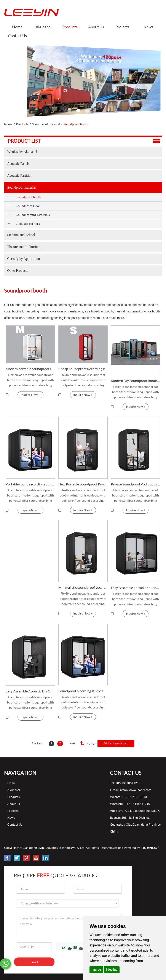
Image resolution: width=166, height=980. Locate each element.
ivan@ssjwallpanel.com (136, 790)
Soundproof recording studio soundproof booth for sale (83, 691)
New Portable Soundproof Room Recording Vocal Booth (83, 484)
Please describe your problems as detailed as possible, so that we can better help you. (69, 925)
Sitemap (118, 848)
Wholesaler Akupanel (22, 152)
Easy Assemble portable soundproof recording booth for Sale (136, 588)
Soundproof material (46, 124)
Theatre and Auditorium (24, 247)
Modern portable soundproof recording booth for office (30, 369)
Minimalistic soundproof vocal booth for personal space (83, 587)
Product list (24, 141)
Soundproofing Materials (33, 215)
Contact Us (17, 36)
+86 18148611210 (138, 804)
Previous (37, 744)
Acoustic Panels (18, 164)
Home (17, 27)
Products (70, 27)
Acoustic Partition (20, 175)
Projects (122, 27)
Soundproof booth (76, 124)
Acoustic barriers (28, 224)
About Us (96, 27)
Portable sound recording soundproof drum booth (30, 484)
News (149, 27)
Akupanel (44, 27)
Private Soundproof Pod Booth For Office (136, 484)
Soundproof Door (28, 206)
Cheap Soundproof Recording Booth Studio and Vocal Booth (83, 369)
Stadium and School (21, 235)
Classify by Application (23, 259)
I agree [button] (96, 970)
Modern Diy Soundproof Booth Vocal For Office (136, 381)
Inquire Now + (30, 395)
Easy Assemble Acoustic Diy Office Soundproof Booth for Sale (30, 691)
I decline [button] (112, 970)
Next (72, 744)
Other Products (18, 271)
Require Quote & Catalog (55, 875)
